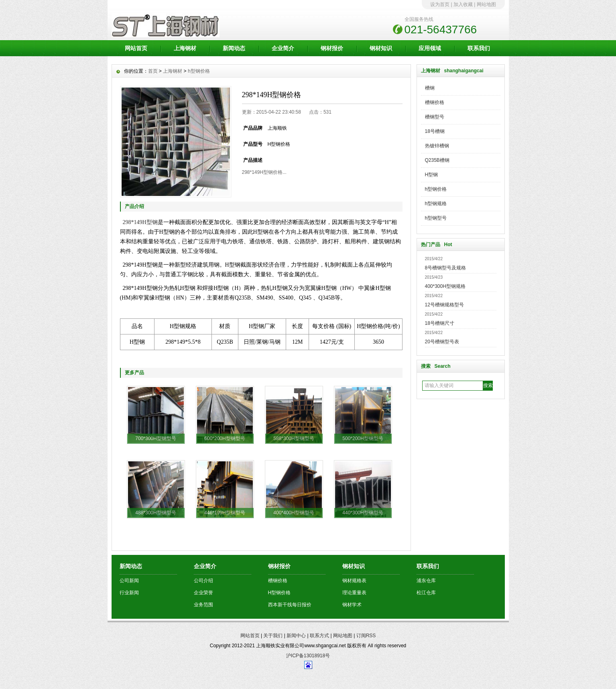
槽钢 (430, 88)
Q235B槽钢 (437, 160)
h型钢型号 (436, 218)
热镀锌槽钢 (437, 146)
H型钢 (432, 175)
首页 (153, 71)
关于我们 (273, 636)
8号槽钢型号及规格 (446, 268)
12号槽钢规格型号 (444, 305)
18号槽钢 (435, 131)
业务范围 (203, 605)
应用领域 (430, 48)
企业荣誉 (203, 593)
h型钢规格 (436, 204)
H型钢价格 (280, 593)
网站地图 (486, 4)
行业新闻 (129, 593)
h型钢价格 (436, 189)
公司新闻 (129, 581)
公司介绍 (203, 581)
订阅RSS (366, 636)
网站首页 (136, 48)
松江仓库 (426, 593)
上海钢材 (185, 48)
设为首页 (440, 4)
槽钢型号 (435, 117)
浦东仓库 (426, 581)
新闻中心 (296, 636)
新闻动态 (234, 48)
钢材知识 (381, 48)
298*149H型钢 (140, 222)
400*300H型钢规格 (445, 286)
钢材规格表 (354, 581)
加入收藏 (463, 4)
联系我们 (479, 48)
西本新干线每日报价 (290, 605)
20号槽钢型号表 (442, 342)
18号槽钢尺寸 (440, 323)
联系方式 (319, 636)
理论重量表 (354, 593)
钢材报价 (332, 48)
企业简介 (283, 48)
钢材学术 (352, 605)
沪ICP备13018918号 (308, 656)
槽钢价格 (435, 102)
